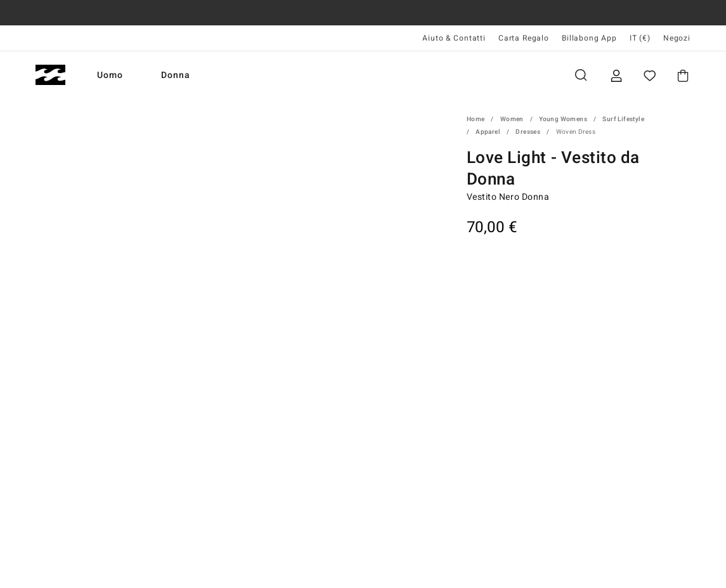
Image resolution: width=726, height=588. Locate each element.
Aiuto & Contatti (454, 38)
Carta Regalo (524, 38)
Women (512, 119)
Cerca (581, 75)
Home (476, 119)
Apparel (488, 132)
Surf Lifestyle (623, 119)
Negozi (677, 38)
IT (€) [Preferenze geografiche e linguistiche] (640, 38)
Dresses (528, 132)
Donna (176, 75)
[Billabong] (50, 75)
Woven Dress (576, 132)
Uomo (110, 75)
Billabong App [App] (589, 38)
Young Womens (563, 119)
